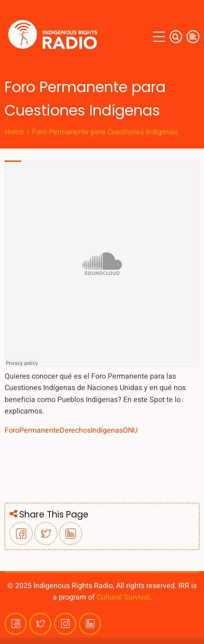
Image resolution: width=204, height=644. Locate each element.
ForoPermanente (32, 430)
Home (14, 132)
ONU (130, 430)
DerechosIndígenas (91, 430)
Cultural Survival (123, 597)
